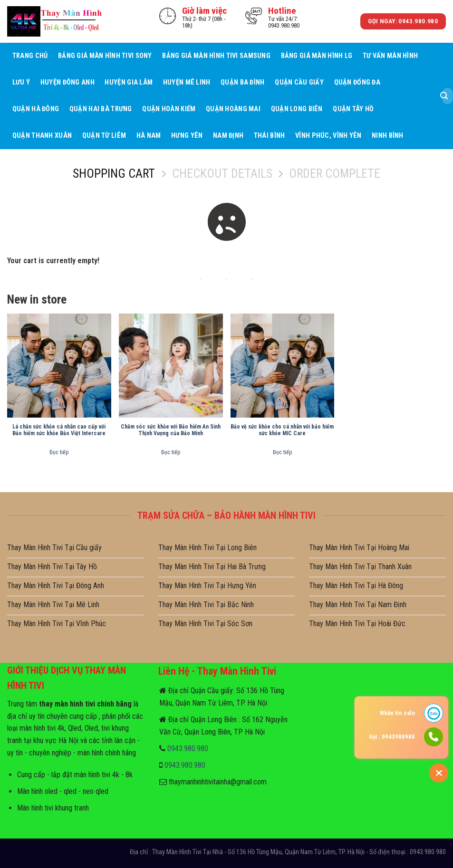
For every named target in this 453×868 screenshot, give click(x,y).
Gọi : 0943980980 (392, 737)
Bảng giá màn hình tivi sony (105, 56)
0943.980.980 (188, 749)
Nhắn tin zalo (397, 713)
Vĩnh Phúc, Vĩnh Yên (328, 136)
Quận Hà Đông (36, 109)
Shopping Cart (114, 173)
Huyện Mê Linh (187, 82)
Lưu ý (21, 82)
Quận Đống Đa (357, 82)
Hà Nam (149, 136)
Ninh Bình (388, 136)
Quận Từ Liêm (104, 136)
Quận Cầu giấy (299, 82)
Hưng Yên (187, 136)
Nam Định (228, 136)
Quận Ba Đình (242, 82)
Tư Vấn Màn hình (390, 56)
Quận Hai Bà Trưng (101, 109)
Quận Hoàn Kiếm (169, 109)
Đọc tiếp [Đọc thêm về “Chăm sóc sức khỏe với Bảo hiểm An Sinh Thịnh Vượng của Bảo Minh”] (171, 452)
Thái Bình (270, 136)
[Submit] (444, 96)
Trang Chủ (30, 56)
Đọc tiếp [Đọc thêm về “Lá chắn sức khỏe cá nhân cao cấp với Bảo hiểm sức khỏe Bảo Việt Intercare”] (59, 452)
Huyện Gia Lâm (129, 82)
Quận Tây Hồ (353, 109)
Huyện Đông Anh (67, 82)
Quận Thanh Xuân (42, 136)
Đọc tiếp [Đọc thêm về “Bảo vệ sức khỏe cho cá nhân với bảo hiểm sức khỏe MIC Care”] (282, 452)
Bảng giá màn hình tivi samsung (216, 56)
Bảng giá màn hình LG (317, 56)
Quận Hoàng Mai (233, 109)
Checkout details (222, 173)
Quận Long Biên (297, 109)
